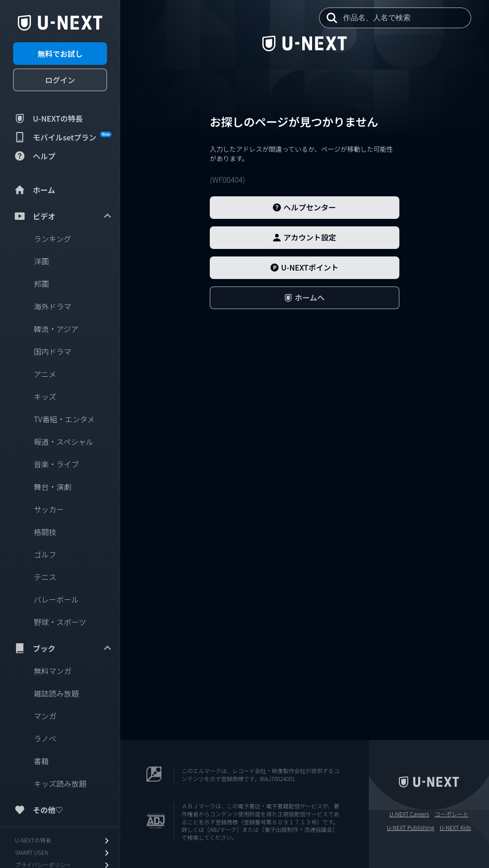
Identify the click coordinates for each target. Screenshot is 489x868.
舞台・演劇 (53, 487)
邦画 (41, 284)
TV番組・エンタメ (64, 419)
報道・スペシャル (64, 442)
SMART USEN (63, 853)
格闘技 (45, 532)
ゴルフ (45, 554)
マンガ (45, 716)
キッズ (45, 396)
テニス (45, 577)
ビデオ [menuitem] (63, 216)
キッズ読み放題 (60, 783)
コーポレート (451, 814)
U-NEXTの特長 (48, 118)
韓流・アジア (56, 329)
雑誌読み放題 (56, 693)
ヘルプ (34, 156)
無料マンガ (53, 671)
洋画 (41, 261)
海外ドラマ (53, 306)
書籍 (41, 761)
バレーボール (56, 599)
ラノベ (45, 738)
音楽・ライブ (56, 464)
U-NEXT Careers (409, 814)
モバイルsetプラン (62, 137)
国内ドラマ (53, 351)
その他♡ (38, 810)
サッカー (49, 509)
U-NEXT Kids (455, 828)
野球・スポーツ (60, 622)
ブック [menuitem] (63, 648)
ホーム (34, 190)
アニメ (45, 374)
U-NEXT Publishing (410, 828)
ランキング (53, 239)
